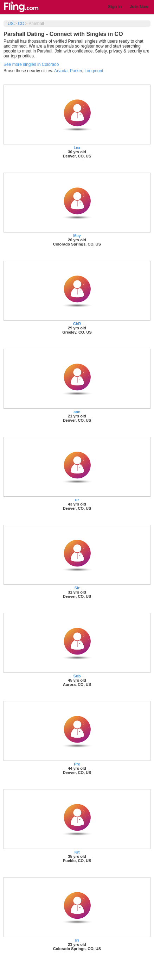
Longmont (94, 71)
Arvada (61, 71)
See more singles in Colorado (31, 64)
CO (21, 24)
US (11, 24)
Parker (76, 71)
